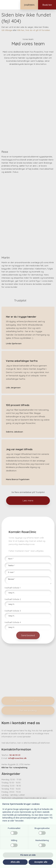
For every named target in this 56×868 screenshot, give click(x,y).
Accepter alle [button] (41, 862)
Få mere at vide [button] (28, 855)
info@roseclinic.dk (17, 758)
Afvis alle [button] (15, 862)
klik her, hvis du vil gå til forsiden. (34, 30)
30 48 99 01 (15, 755)
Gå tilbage (7, 30)
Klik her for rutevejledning (14, 767)
